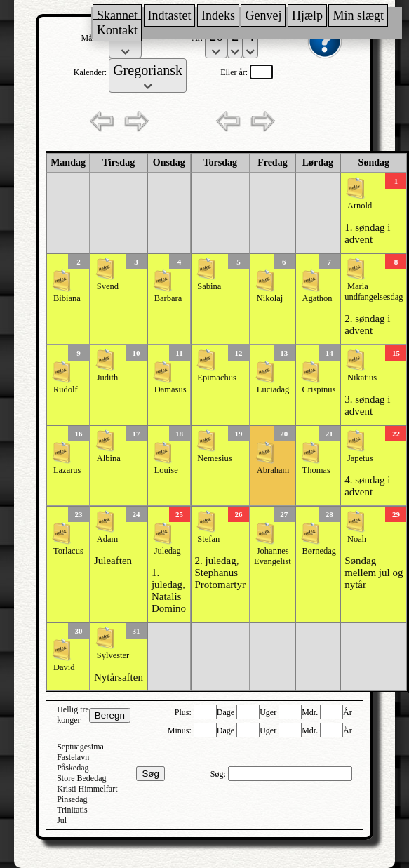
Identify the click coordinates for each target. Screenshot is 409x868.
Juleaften (113, 561)
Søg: (219, 774)
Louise (166, 470)
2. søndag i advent (367, 325)
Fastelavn (73, 757)
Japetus (360, 458)
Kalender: (91, 72)
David (64, 667)
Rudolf (66, 389)
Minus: (181, 730)
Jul (62, 820)
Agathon (317, 298)
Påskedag (73, 768)
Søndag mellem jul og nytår (374, 573)
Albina (109, 458)
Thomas (316, 470)
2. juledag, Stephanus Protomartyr (221, 573)
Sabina (209, 286)
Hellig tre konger (73, 715)
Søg (150, 774)
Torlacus (68, 551)
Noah (357, 539)
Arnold (360, 206)
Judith (108, 378)
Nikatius (362, 378)
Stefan (208, 539)
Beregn (110, 715)
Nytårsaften (119, 677)
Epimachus (217, 378)
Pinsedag (72, 799)
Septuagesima (80, 747)
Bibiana (67, 298)
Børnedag (320, 551)
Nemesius (214, 458)
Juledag (168, 551)
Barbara (168, 298)
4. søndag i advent (367, 486)
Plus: (184, 712)
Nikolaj (270, 298)
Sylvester (113, 655)
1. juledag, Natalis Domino (169, 590)
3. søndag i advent (367, 405)
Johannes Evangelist (273, 556)
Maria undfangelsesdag (374, 292)
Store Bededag (81, 778)
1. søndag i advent (367, 233)
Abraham (273, 470)
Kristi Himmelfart (87, 789)
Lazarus (67, 470)
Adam (108, 539)
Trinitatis (72, 810)
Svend (108, 286)
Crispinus (319, 389)
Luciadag (273, 389)
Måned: (95, 38)
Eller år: (235, 72)
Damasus (170, 389)
